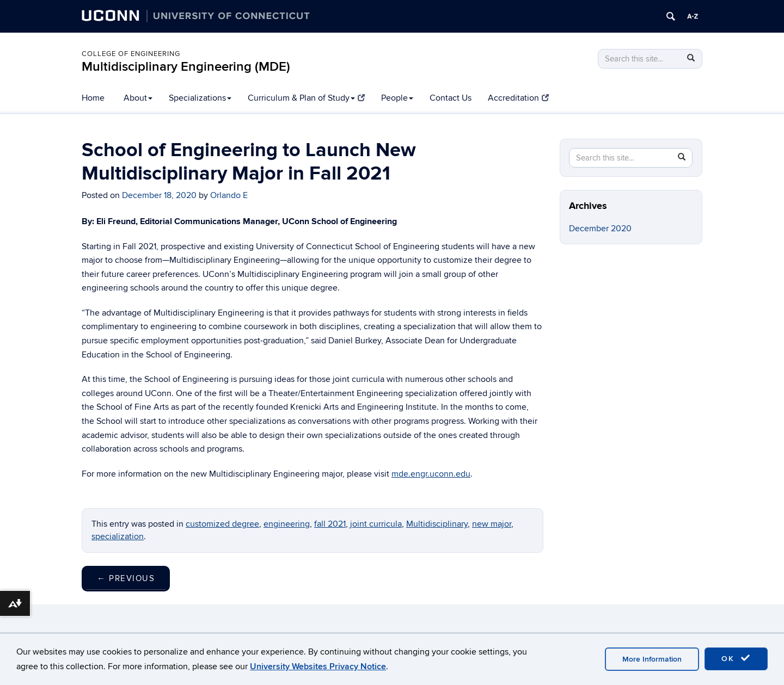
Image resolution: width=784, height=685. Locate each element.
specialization (118, 536)
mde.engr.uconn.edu (431, 474)
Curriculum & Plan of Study (306, 98)
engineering (287, 524)
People (397, 98)
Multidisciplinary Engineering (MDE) (186, 67)
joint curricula (376, 524)
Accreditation (518, 98)
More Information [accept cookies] (652, 659)
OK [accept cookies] (736, 658)
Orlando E (229, 195)
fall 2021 (330, 524)
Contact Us (451, 98)
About (138, 98)
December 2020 (600, 229)
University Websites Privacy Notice (318, 667)
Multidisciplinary (437, 524)
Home (93, 98)
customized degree (222, 524)
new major (492, 524)
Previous (126, 578)
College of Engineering (131, 54)
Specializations (200, 98)
